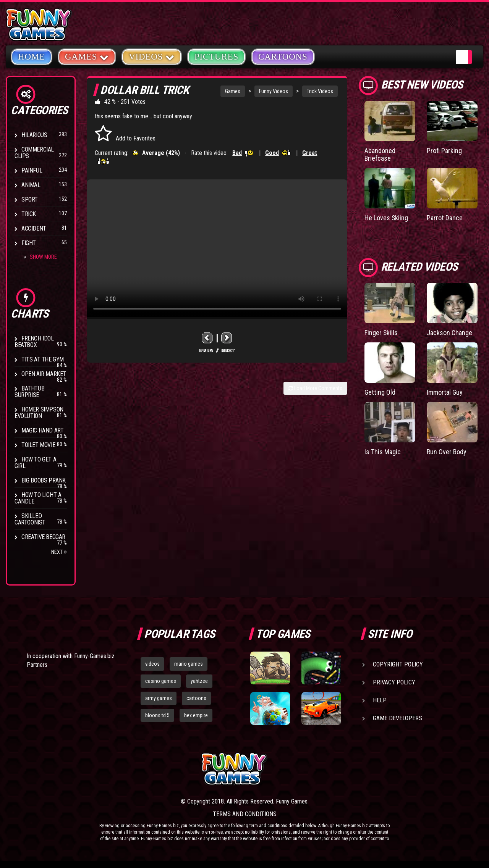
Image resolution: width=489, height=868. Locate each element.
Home (32, 57)
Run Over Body (447, 452)
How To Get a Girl (35, 463)
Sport (30, 199)
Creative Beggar (43, 537)
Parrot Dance (445, 218)
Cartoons (283, 57)
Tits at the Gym (43, 359)
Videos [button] (152, 56)
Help (380, 700)
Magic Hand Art (42, 430)
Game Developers (398, 718)
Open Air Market (44, 374)
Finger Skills (381, 333)
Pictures (216, 57)
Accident (34, 228)
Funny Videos (274, 91)
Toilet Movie (38, 445)
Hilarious (34, 135)
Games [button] (87, 56)
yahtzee (199, 681)
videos (152, 664)
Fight (29, 243)
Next (59, 552)
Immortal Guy (445, 392)
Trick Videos (320, 91)
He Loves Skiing (386, 218)
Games (233, 91)
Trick (29, 214)
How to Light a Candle (38, 498)
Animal (31, 185)
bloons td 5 (157, 715)
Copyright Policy (398, 664)
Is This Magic (383, 452)
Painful (32, 170)
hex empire (196, 715)
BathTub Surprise (29, 392)
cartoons (196, 698)
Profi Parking (444, 151)
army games (159, 698)
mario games (189, 664)
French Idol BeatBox (34, 342)
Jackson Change (449, 333)
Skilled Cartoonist (30, 519)
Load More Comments (315, 388)
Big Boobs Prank (44, 480)
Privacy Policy (394, 682)
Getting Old (380, 392)
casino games (161, 681)
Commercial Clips (34, 153)
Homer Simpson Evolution (39, 413)
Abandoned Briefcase (380, 154)
